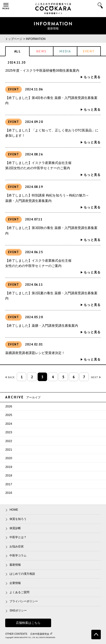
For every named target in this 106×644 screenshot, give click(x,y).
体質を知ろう (18, 519)
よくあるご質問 (19, 592)
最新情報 (15, 565)
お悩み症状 (17, 546)
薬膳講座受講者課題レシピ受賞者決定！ (35, 353)
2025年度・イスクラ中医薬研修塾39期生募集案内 (42, 70)
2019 (9, 467)
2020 (9, 458)
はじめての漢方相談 (22, 574)
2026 (9, 406)
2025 (9, 415)
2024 (9, 424)
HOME (14, 510)
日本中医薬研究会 (41, 634)
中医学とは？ (18, 537)
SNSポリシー (18, 611)
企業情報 (15, 583)
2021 (9, 450)
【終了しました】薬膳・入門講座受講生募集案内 (42, 326)
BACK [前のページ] (10, 377)
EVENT (89, 51)
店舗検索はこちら (28, 623)
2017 (9, 484)
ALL (18, 51)
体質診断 (15, 528)
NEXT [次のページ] (96, 377)
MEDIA (65, 51)
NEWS (41, 51)
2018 (9, 475)
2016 (9, 493)
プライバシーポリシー (24, 601)
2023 (9, 432)
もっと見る (92, 77)
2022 (9, 441)
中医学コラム (18, 555)
